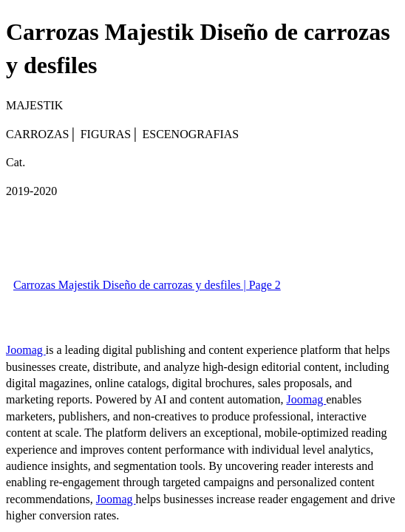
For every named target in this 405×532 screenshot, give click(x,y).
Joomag (26, 350)
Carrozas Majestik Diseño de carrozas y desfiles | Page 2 (147, 285)
